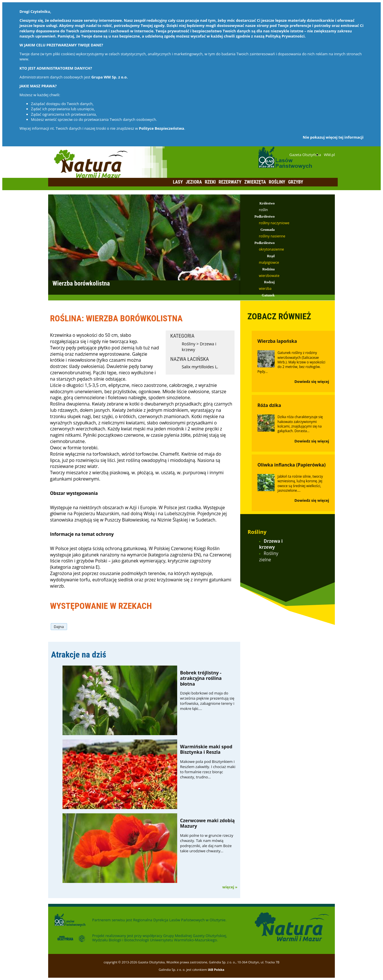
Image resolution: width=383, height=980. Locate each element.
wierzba (265, 289)
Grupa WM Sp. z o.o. (109, 77)
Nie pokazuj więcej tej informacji (333, 137)
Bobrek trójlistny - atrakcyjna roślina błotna (201, 678)
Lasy (178, 182)
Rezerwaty (230, 182)
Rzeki (210, 182)
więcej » (230, 887)
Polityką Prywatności (285, 36)
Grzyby (296, 182)
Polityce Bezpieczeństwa (162, 128)
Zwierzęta (255, 182)
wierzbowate (269, 276)
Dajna (59, 627)
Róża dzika (269, 405)
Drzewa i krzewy (271, 544)
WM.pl (329, 155)
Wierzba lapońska (277, 341)
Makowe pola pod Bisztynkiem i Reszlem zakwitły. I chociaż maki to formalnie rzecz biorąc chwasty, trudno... (208, 769)
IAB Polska (216, 970)
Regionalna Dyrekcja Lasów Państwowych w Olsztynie (179, 920)
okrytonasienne (271, 249)
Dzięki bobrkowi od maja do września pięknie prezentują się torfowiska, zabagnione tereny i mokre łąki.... (207, 701)
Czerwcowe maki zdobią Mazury (207, 823)
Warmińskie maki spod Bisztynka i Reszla (206, 749)
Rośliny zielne (269, 557)
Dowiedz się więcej (312, 381)
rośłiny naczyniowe (274, 223)
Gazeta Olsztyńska (305, 155)
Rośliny (277, 182)
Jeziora (194, 182)
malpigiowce (269, 262)
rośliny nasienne (272, 236)
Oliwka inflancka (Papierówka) (292, 465)
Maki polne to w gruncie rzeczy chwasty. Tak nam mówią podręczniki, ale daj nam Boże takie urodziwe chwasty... (207, 843)
